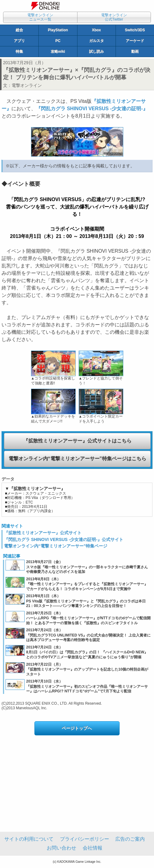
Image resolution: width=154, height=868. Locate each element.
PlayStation (58, 30)
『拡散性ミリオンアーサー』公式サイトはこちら (77, 441)
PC (58, 41)
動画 (135, 52)
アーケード (135, 41)
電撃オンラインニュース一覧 (40, 17)
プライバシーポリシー (85, 839)
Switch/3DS (135, 30)
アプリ (19, 41)
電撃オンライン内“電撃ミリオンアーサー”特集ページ (56, 546)
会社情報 (93, 848)
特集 (19, 52)
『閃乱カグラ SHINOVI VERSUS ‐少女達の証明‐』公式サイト (64, 539)
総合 (19, 30)
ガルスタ (97, 41)
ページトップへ (77, 728)
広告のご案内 (130, 839)
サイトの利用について (29, 839)
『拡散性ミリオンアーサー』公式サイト (43, 533)
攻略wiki (58, 52)
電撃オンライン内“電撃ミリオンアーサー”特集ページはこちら (77, 459)
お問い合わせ (61, 848)
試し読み (97, 52)
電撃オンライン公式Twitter (114, 17)
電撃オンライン (27, 85)
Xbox (96, 30)
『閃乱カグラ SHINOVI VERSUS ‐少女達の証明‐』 (92, 109)
